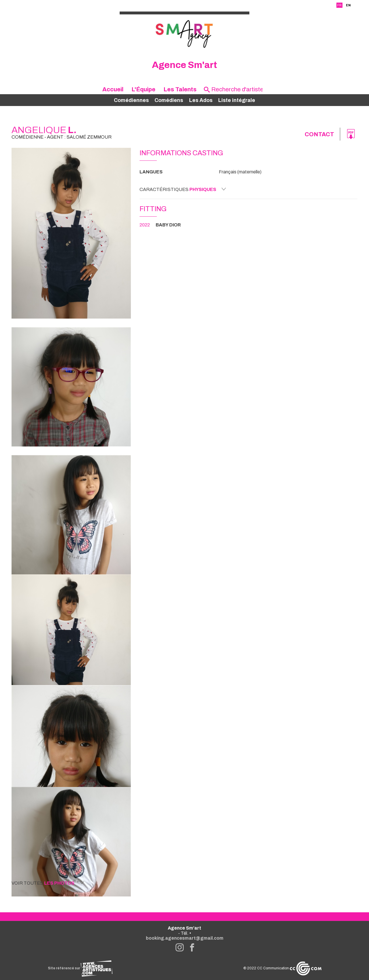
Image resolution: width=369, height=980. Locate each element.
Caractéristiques (183, 189)
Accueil (113, 89)
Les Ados (201, 100)
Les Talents (180, 89)
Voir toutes (48, 883)
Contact (319, 134)
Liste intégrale (237, 100)
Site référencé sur (80, 968)
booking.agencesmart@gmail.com (185, 938)
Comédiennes (131, 100)
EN (348, 5)
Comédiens (169, 100)
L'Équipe (143, 89)
